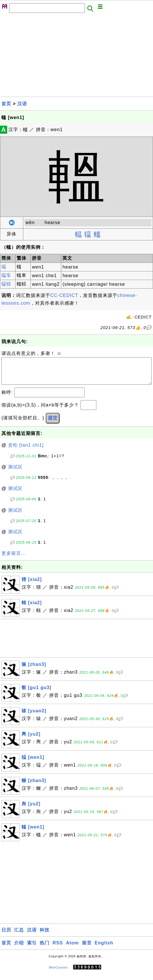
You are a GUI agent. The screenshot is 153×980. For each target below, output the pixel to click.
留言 (87, 949)
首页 (6, 104)
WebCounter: (59, 973)
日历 (6, 936)
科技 (45, 936)
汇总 (19, 936)
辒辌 (6, 284)
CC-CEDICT (64, 295)
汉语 (22, 104)
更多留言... (14, 559)
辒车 (6, 275)
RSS (58, 949)
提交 (53, 424)
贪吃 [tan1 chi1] (26, 451)
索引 (32, 949)
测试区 (15, 473)
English (104, 949)
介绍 (19, 949)
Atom (72, 949)
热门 (45, 949)
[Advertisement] (76, 57)
